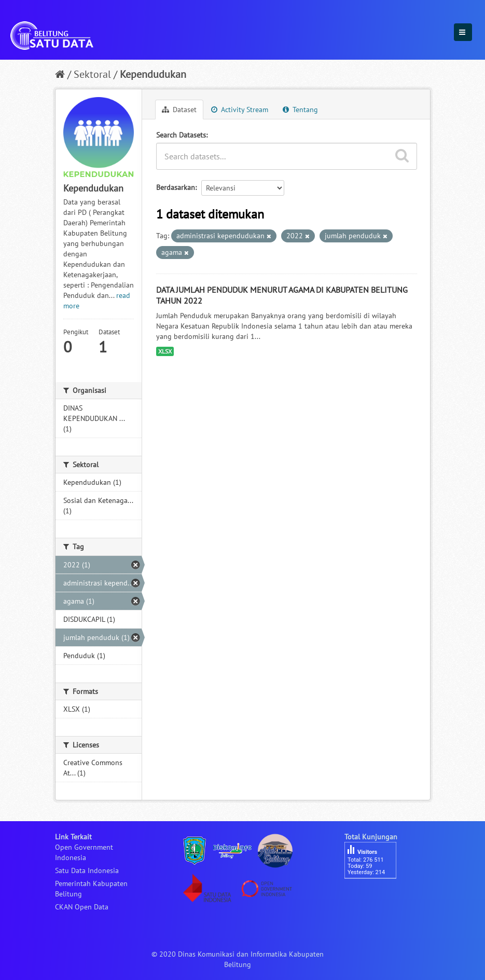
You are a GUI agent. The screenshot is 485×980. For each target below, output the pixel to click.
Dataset (179, 110)
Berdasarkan (176, 187)
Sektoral (92, 74)
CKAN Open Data (82, 907)
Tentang (300, 110)
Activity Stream (240, 110)
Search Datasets (181, 135)
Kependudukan (153, 74)
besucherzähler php (376, 896)
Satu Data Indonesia (87, 870)
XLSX (165, 351)
